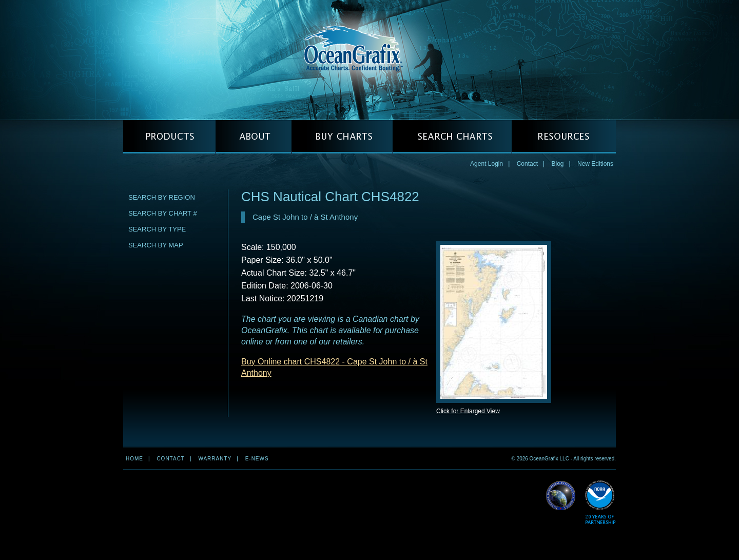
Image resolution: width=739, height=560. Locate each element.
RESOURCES (564, 137)
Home (134, 459)
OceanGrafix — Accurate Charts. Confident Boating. (369, 60)
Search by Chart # (163, 213)
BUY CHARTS (342, 137)
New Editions (595, 164)
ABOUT (254, 137)
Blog (557, 164)
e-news (257, 459)
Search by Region (162, 197)
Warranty (215, 459)
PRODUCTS (169, 137)
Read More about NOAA (600, 503)
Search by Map (156, 245)
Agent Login (487, 164)
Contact (527, 164)
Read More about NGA (561, 496)
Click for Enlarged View (468, 411)
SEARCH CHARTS (452, 137)
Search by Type (157, 229)
